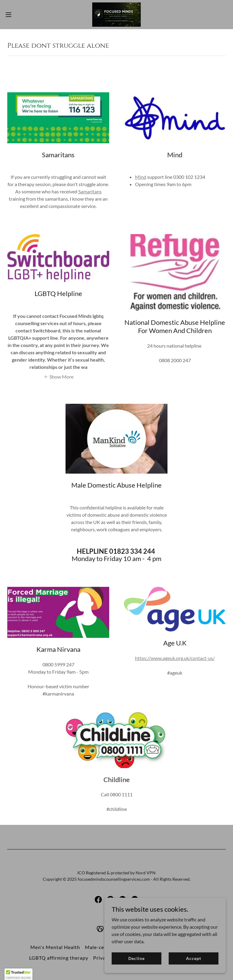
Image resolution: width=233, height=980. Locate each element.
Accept (193, 958)
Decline (136, 958)
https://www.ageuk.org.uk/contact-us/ (175, 658)
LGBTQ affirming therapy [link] (59, 958)
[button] (20, 15)
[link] (116, 15)
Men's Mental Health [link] (55, 947)
